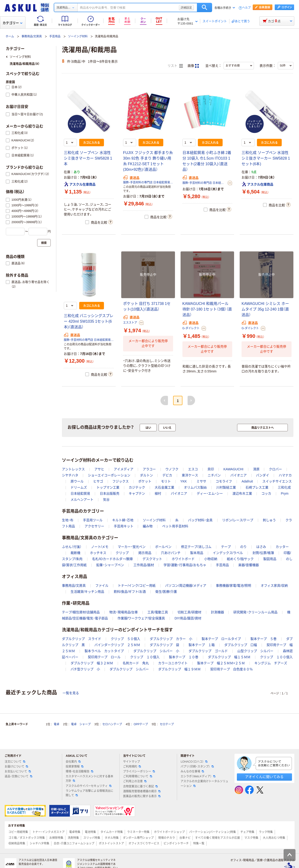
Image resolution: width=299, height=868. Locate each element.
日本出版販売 (110, 493)
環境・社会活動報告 (79, 772)
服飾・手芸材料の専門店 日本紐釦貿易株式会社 (148, 182)
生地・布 (68, 520)
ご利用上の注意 (135, 781)
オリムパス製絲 (195, 487)
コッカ (266, 493)
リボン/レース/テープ (238, 520)
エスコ (193, 469)
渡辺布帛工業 (242, 493)
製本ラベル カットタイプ (104, 651)
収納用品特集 (17, 843)
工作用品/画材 (144, 565)
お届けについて (16, 767)
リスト (175, 66)
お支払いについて (18, 772)
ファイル (102, 586)
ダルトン (146, 475)
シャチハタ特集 (39, 843)
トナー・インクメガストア (49, 832)
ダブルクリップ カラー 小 (171, 639)
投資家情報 (75, 767)
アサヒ (99, 469)
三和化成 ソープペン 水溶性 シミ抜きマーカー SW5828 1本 (88, 158)
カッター (282, 547)
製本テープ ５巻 (263, 639)
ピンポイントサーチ (176, 843)
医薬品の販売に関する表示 (142, 796)
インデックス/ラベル (228, 553)
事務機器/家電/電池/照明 (234, 586)
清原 (256, 469)
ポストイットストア (111, 843)
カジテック (137, 487)
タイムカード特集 (112, 832)
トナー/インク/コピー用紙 (137, 586)
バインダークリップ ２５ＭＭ (117, 645)
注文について (15, 762)
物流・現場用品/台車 (124, 612)
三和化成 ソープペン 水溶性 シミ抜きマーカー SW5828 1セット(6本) (266, 158)
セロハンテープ (112, 724)
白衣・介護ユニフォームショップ (74, 843)
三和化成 (284, 487)
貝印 (211, 469)
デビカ (167, 475)
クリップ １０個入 (145, 657)
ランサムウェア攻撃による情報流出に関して (89, 793)
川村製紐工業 (226, 487)
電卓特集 (75, 832)
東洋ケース (190, 475)
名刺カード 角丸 (136, 663)
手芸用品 (55, 36)
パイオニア (238, 475)
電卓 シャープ (81, 724)
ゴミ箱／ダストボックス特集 (27, 838)
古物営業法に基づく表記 (140, 786)
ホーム (10, 36)
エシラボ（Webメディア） (198, 776)
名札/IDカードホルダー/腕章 (113, 559)
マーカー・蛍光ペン (132, 547)
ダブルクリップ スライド (82, 639)
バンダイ (263, 475)
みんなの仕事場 (192, 772)
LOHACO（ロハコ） (194, 762)
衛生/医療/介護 (166, 592)
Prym (285, 493)
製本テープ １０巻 (184, 657)
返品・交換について (18, 776)
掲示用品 (145, 553)
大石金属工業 (164, 487)
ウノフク (172, 469)
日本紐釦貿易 (80, 493)
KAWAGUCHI (233, 469)
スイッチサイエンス (277, 481)
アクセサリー (94, 526)
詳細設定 (186, 7)
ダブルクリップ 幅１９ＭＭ (179, 669)
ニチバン (214, 475)
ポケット (145, 481)
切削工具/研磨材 (189, 612)
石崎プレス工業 (257, 487)
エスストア (130, 323)
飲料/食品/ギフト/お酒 (130, 592)
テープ (226, 547)
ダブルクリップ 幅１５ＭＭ (229, 657)
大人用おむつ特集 (274, 838)
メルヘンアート (82, 500)
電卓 (57, 724)
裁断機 (75, 553)
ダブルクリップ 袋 (164, 645)
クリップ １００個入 (276, 657)
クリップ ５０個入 (125, 639)
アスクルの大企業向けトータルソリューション (204, 784)
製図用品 (270, 559)
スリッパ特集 (92, 838)
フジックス (121, 481)
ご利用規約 (132, 767)
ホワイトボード (183, 559)
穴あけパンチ (171, 553)
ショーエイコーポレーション (109, 475)
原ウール (77, 481)
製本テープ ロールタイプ (221, 639)
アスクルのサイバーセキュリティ (89, 786)
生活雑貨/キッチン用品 (87, 592)
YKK (184, 481)
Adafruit (247, 481)
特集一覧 (199, 843)
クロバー (275, 469)
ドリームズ (79, 487)
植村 (158, 493)
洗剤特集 (73, 838)
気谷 (106, 500)
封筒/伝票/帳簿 (263, 553)
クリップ (122, 553)
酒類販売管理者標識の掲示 (142, 791)
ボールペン (163, 547)
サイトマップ (132, 762)
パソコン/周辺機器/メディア (186, 586)
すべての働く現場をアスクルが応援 (217, 838)
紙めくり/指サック (240, 559)
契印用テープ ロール (104, 657)
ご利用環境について (138, 776)
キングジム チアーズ (271, 663)
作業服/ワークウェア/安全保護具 (141, 618)
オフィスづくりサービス (144, 843)
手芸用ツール (93, 520)
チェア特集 (247, 832)
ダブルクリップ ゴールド (208, 651)
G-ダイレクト (191, 328)
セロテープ (167, 724)
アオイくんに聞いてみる (264, 777)
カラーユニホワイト (173, 663)
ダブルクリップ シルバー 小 (156, 651)
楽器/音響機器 (249, 565)
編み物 (148, 526)
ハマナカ (285, 475)
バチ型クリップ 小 (85, 669)
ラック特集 (266, 832)
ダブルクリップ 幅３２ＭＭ (92, 663)
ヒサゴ (98, 481)
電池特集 (90, 832)
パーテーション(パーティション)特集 (213, 832)
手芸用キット (124, 526)
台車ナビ (185, 838)
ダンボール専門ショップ (138, 838)
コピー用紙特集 (18, 832)
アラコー (149, 469)
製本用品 (197, 553)
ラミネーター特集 (138, 832)
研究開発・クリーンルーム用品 (255, 612)
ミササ (201, 481)
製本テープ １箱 (202, 645)
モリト (166, 481)
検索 (205, 7)
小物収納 (211, 559)
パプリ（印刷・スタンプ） (197, 767)
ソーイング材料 (78, 36)
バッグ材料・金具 (200, 520)
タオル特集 (112, 838)
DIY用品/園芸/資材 (188, 618)
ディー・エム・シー (210, 493)
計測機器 (217, 612)
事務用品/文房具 (32, 36)
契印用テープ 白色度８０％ (231, 669)
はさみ (261, 547)
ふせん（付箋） (72, 547)
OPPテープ (141, 724)
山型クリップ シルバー (255, 651)
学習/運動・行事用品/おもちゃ (185, 565)
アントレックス (73, 469)
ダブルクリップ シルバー (129, 669)
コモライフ (224, 481)
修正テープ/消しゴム (196, 547)
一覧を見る (71, 693)
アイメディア (124, 469)
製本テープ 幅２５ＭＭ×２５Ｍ (221, 663)
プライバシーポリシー (139, 772)
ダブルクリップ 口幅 (241, 645)
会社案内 (73, 762)
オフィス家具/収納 (274, 586)
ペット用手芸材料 (175, 526)
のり (243, 547)
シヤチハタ (70, 475)
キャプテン (137, 493)
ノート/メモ (100, 547)
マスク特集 (251, 838)
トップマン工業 (108, 487)
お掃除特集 (56, 838)
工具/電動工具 (158, 612)
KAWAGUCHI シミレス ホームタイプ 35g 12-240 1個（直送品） (265, 309)
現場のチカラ (167, 838)
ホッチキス (98, 553)
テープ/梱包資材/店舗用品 (81, 612)
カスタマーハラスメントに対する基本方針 (89, 779)
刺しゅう (269, 520)
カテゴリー (12, 23)
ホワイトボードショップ (169, 832)
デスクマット (152, 559)
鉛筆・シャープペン (110, 565)
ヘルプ (246, 8)
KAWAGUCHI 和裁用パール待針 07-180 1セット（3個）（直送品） (207, 309)
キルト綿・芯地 (123, 520)
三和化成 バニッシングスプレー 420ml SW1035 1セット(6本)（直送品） (89, 321)
